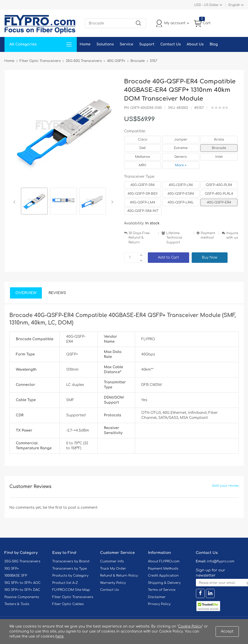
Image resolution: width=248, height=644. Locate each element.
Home (85, 44)
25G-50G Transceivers (22, 561)
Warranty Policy (113, 583)
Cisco (142, 140)
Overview (26, 293)
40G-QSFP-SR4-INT (143, 211)
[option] (34, 202)
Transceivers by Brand (71, 561)
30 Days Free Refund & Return (139, 238)
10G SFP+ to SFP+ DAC (22, 590)
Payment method (208, 236)
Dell (142, 148)
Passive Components (22, 597)
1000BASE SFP (16, 576)
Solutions (105, 44)
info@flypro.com (221, 561)
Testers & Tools (17, 604)
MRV (143, 165)
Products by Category (71, 576)
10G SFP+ (12, 569)
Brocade (219, 148)
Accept (227, 631)
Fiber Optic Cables (68, 604)
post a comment (83, 508)
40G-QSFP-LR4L (181, 202)
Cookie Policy (190, 626)
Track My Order (113, 569)
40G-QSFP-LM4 (143, 202)
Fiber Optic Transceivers (73, 597)
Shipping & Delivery (164, 583)
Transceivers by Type (70, 569)
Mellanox (143, 157)
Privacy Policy (159, 604)
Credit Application (163, 576)
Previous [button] (15, 202)
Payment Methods (163, 569)
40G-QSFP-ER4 (219, 202)
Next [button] (111, 202)
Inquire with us (232, 236)
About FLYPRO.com (164, 561)
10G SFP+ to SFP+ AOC (23, 583)
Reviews (57, 293)
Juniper (181, 140)
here (60, 636)
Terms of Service (162, 590)
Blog (214, 44)
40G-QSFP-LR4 (181, 185)
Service (126, 44)
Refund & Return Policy (119, 576)
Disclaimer (157, 597)
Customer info (112, 561)
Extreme (181, 148)
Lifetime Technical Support (174, 238)
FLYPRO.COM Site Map (71, 590)
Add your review (225, 486)
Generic (181, 157)
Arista (219, 140)
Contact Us (170, 44)
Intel (219, 157)
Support (147, 44)
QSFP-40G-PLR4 (219, 185)
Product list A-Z (65, 583)
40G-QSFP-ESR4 (181, 194)
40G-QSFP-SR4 (142, 185)
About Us (195, 44)
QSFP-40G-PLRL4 (219, 194)
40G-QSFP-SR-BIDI (143, 194)
